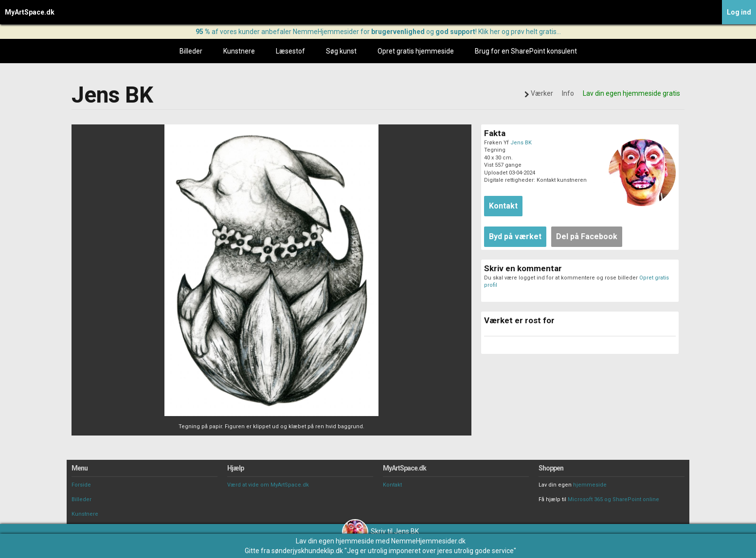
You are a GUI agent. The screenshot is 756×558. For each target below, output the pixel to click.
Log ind (739, 12)
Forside (81, 485)
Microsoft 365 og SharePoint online (613, 499)
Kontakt (392, 485)
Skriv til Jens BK (380, 531)
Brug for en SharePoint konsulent (526, 51)
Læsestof (290, 51)
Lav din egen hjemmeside (335, 541)
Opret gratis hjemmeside (416, 51)
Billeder (191, 51)
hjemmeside (590, 485)
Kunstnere (239, 51)
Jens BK (521, 143)
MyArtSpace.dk (30, 12)
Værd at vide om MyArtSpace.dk (268, 485)
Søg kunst (341, 51)
